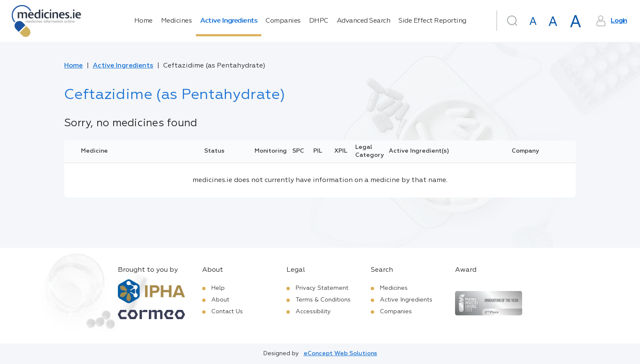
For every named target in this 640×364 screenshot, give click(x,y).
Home (143, 21)
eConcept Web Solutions (340, 354)
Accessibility (313, 312)
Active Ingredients (229, 21)
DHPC (319, 21)
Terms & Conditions (323, 300)
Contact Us (227, 312)
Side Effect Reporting (432, 21)
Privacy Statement (322, 288)
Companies (283, 21)
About (220, 300)
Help (218, 288)
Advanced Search (364, 21)
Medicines (177, 21)
